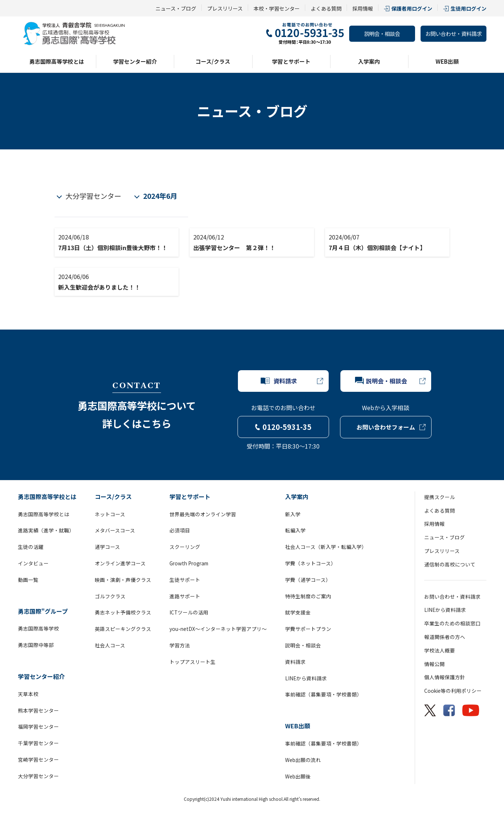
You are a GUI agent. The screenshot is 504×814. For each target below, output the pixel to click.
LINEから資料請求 (306, 678)
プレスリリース (225, 8)
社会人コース (110, 645)
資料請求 (295, 662)
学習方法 (180, 645)
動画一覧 (28, 580)
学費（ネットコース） (311, 563)
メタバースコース (115, 530)
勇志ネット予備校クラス (123, 612)
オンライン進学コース (120, 563)
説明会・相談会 (382, 34)
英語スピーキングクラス (123, 629)
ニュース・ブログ (176, 8)
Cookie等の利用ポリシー (453, 691)
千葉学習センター (38, 743)
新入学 (293, 514)
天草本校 (28, 694)
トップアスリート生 (193, 662)
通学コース (107, 547)
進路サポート (185, 596)
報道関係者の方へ (445, 637)
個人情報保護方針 (445, 677)
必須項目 (180, 530)
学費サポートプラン (308, 629)
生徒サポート (185, 580)
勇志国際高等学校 (38, 628)
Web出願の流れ (303, 760)
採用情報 (363, 8)
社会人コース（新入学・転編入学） (326, 547)
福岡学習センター (38, 726)
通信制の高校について (450, 564)
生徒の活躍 (31, 547)
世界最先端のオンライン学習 (203, 514)
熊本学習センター (38, 710)
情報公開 (434, 664)
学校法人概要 (440, 650)
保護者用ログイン (412, 8)
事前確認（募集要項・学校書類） (324, 694)
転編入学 (295, 530)
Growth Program (189, 563)
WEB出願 (447, 61)
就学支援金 (298, 612)
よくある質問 (326, 8)
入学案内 (369, 61)
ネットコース (110, 514)
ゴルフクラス (110, 596)
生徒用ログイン (468, 8)
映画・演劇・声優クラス (123, 580)
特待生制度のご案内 (308, 596)
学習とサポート (291, 61)
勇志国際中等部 (36, 645)
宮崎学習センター (38, 759)
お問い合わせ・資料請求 (453, 34)
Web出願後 (298, 776)
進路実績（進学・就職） (46, 530)
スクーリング (185, 547)
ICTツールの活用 (189, 612)
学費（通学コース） (308, 580)
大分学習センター (93, 196)
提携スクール (440, 497)
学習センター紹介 (135, 61)
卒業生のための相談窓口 (452, 623)
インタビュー (33, 563)
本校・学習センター (277, 8)
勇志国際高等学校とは (57, 61)
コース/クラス (213, 61)
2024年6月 (160, 196)
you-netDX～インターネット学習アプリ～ (218, 629)
